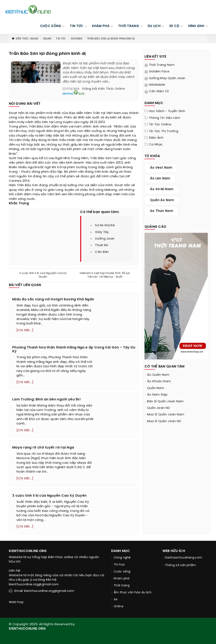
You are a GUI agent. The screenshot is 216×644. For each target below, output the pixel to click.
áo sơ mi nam (162, 189)
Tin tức (61, 39)
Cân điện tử (159, 91)
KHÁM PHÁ (101, 26)
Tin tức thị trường (164, 131)
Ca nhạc (156, 145)
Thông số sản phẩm (180, 565)
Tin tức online (160, 125)
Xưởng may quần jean (167, 78)
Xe (116, 600)
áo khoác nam (159, 381)
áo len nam (160, 179)
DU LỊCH (154, 26)
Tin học (119, 565)
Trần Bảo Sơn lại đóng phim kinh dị (111, 39)
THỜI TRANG (129, 26)
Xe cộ (174, 26)
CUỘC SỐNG (51, 26)
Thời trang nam (162, 65)
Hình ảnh (196, 26)
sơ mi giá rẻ (105, 225)
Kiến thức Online (25, 39)
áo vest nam (161, 168)
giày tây (102, 232)
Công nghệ (122, 558)
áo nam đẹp (157, 395)
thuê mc (102, 245)
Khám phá (121, 579)
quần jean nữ (159, 408)
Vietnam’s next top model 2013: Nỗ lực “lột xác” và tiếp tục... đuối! (105, 275)
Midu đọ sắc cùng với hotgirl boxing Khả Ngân (53, 299)
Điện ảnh (156, 138)
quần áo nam (162, 200)
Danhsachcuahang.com (184, 558)
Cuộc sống (122, 572)
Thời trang (122, 586)
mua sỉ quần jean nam (166, 415)
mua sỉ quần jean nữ (164, 421)
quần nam (156, 388)
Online (47, 39)
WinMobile (157, 85)
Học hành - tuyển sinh (167, 111)
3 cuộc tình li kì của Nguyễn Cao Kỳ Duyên (43, 275)
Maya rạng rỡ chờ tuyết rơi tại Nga (43, 448)
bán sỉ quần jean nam (165, 401)
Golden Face (159, 72)
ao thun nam (162, 211)
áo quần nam (158, 375)
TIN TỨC (76, 26)
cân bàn (102, 252)
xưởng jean (105, 239)
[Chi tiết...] (25, 330)
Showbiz (77, 39)
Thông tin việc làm (165, 118)
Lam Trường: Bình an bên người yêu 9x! (47, 399)
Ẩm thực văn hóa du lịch (133, 593)
